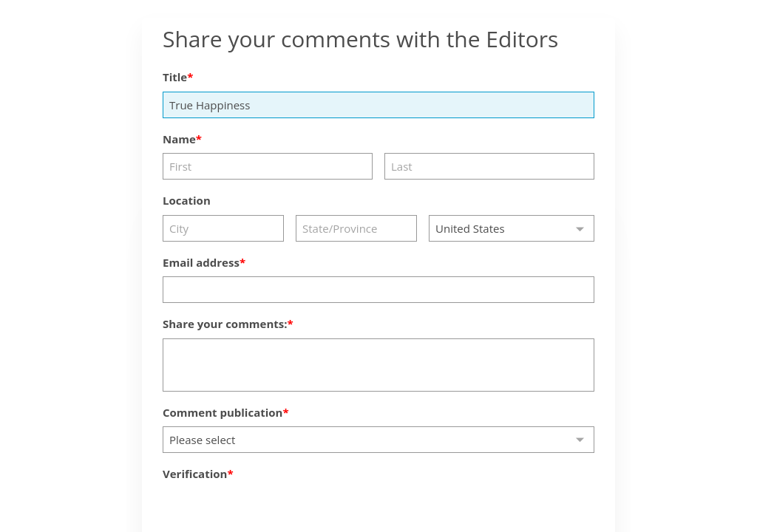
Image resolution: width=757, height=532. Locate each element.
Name (179, 139)
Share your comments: (225, 324)
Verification (195, 474)
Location (187, 200)
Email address (201, 262)
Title (175, 77)
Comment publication (223, 412)
